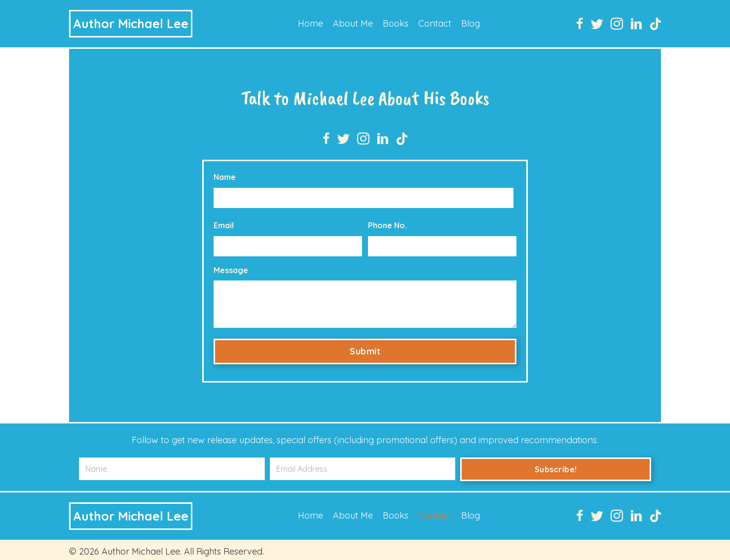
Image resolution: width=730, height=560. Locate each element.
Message (231, 266)
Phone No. (387, 223)
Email (224, 223)
